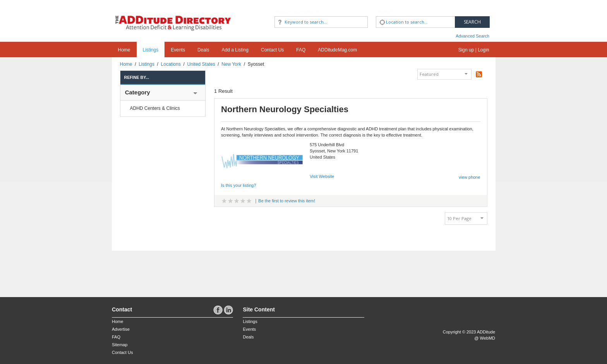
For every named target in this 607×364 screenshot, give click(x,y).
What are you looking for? (299, 12)
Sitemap (120, 345)
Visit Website (322, 176)
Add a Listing (235, 50)
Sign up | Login (474, 50)
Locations (171, 64)
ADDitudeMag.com (337, 50)
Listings (151, 50)
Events (178, 50)
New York (231, 64)
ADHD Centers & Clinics (155, 108)
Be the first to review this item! (287, 201)
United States (201, 64)
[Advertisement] (157, 270)
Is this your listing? (238, 185)
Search (472, 22)
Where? (386, 12)
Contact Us (272, 50)
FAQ (301, 50)
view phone (470, 177)
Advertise (121, 329)
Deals (203, 50)
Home (124, 50)
